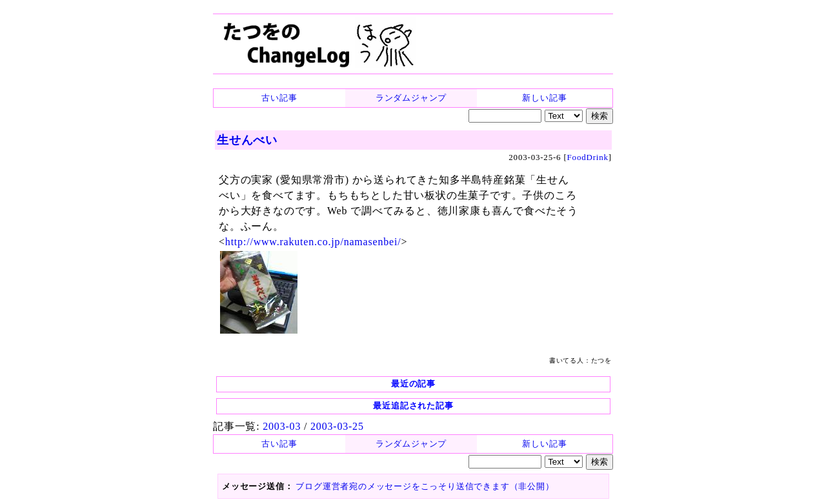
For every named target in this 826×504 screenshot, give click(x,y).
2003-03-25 (337, 426)
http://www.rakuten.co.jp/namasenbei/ (313, 242)
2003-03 (282, 426)
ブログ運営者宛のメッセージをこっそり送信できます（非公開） (425, 486)
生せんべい (247, 140)
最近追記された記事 (413, 406)
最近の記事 (413, 384)
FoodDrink (588, 157)
